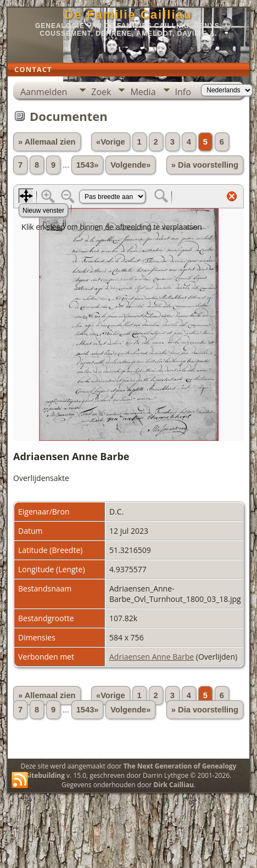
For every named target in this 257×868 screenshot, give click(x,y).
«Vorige (111, 142)
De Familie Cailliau (128, 15)
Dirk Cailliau (174, 785)
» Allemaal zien (47, 142)
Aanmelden (44, 92)
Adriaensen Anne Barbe (152, 657)
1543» (88, 165)
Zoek (101, 92)
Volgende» (130, 165)
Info (183, 92)
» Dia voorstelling (205, 165)
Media (143, 92)
